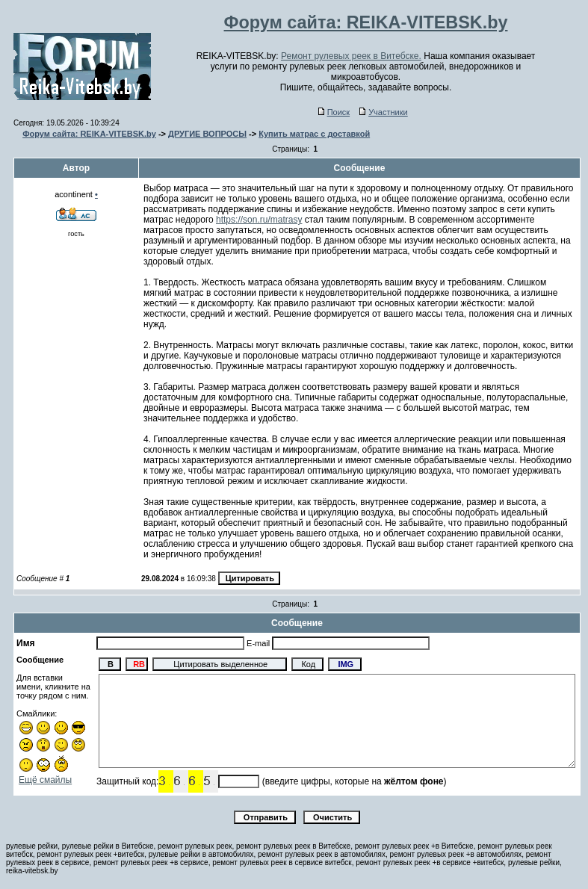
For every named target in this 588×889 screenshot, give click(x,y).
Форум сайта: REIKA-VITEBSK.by (89, 134)
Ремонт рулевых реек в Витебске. (351, 56)
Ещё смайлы (45, 780)
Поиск (334, 112)
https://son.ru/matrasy (259, 220)
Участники (384, 112)
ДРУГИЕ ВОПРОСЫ (207, 134)
